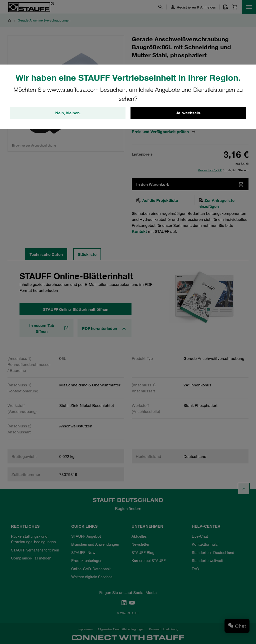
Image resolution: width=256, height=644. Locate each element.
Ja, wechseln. (188, 113)
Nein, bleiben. (68, 113)
